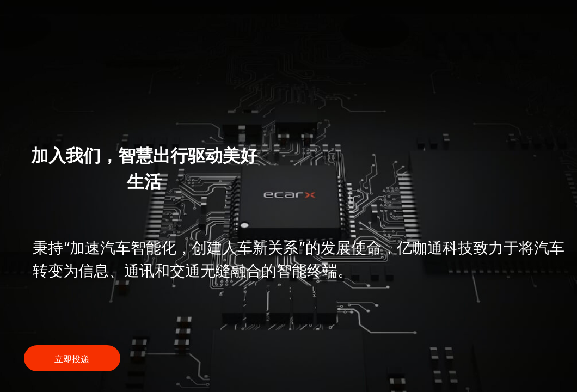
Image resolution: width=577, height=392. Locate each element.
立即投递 (72, 359)
